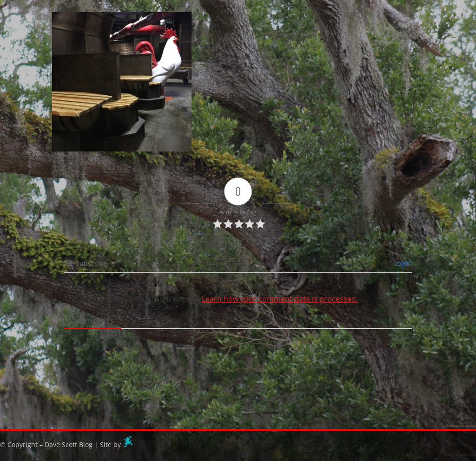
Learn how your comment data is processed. (280, 299)
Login (402, 263)
